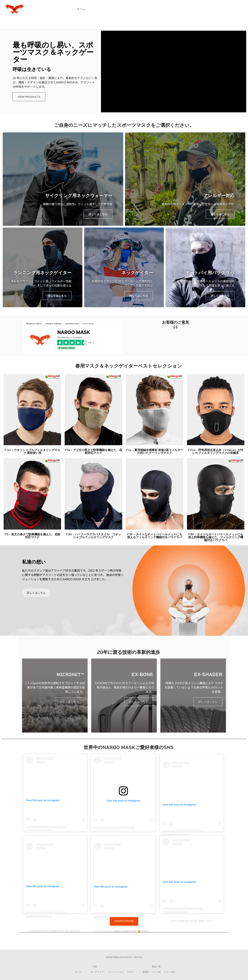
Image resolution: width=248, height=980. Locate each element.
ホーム (78, 972)
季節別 (146, 972)
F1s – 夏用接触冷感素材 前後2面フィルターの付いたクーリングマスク (155, 452)
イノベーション (116, 972)
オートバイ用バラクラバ (210, 273)
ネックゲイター (137, 273)
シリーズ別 (169, 972)
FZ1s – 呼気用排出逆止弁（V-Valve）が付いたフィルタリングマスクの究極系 (216, 452)
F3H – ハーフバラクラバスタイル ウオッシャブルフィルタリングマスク (93, 536)
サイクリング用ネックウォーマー (79, 196)
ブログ (130, 972)
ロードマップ (97, 972)
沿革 (95, 966)
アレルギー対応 (219, 196)
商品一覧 (156, 966)
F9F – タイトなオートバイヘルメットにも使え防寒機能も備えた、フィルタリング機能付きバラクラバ (216, 538)
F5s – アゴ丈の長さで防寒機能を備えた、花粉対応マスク (93, 452)
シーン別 (156, 972)
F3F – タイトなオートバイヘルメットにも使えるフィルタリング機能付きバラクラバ (155, 536)
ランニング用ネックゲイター (42, 273)
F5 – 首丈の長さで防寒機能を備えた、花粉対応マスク (32, 536)
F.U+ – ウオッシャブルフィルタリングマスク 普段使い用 (32, 452)
